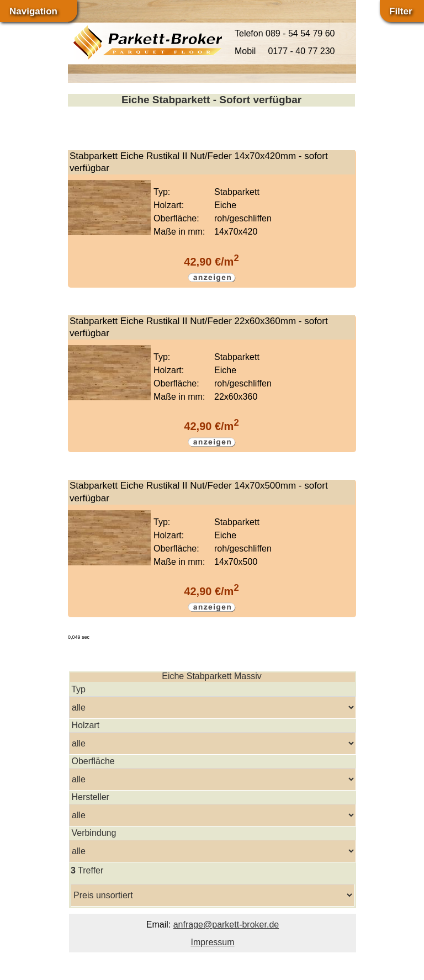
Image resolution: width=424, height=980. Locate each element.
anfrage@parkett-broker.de (226, 925)
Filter (401, 11)
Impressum (212, 942)
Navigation (33, 11)
